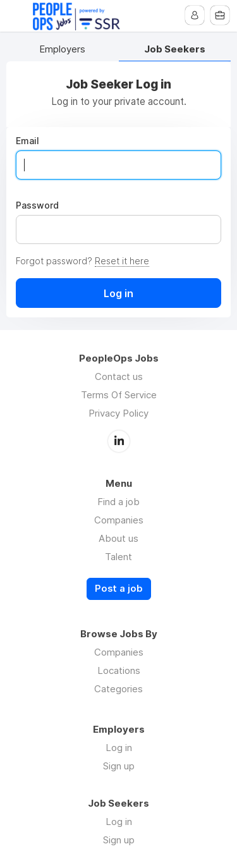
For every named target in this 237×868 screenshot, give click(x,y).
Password (37, 205)
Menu (17, 16)
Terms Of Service (119, 395)
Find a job (118, 502)
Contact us (119, 376)
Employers (62, 50)
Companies (119, 520)
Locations (119, 670)
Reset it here (122, 261)
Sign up (119, 766)
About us (118, 538)
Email (27, 141)
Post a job (119, 589)
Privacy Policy (118, 413)
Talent (118, 557)
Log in (119, 748)
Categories (118, 689)
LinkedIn (119, 441)
